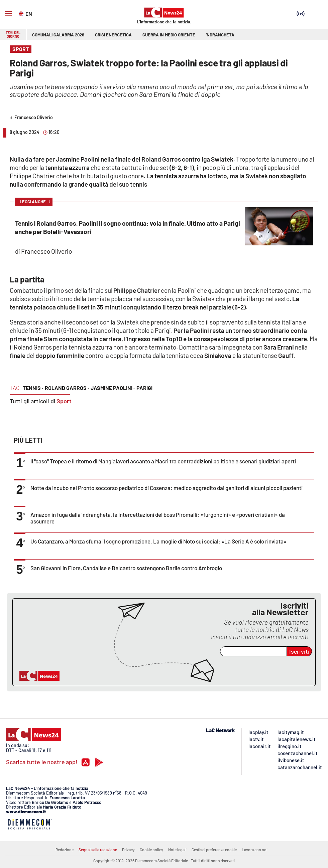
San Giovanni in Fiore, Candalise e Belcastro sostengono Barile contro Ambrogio (126, 568)
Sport (64, 401)
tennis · (33, 388)
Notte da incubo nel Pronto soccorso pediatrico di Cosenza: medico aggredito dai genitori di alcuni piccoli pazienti (167, 488)
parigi (144, 388)
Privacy (128, 850)
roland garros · (67, 388)
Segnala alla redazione (98, 850)
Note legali (177, 850)
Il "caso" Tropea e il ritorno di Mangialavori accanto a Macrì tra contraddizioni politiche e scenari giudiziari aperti (163, 461)
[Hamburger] (8, 14)
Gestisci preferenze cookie (214, 850)
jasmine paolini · (113, 388)
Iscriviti (299, 651)
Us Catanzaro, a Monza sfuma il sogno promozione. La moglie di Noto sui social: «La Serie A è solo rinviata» (158, 541)
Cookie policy (151, 850)
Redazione (65, 850)
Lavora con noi (255, 850)
